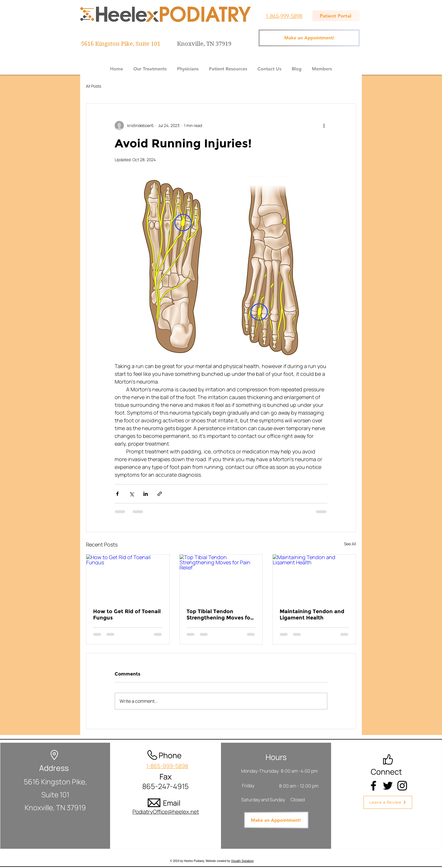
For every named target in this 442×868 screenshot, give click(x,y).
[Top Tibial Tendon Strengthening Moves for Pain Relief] (221, 578)
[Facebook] (373, 786)
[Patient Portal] (336, 16)
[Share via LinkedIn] (146, 494)
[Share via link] (160, 494)
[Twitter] (388, 786)
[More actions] (324, 126)
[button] (150, 66)
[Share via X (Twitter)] (131, 494)
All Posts (94, 86)
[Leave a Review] (388, 802)
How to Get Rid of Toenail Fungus (127, 615)
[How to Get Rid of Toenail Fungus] (128, 578)
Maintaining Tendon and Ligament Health (312, 615)
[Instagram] (402, 786)
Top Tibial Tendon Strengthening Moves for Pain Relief (219, 615)
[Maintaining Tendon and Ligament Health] (314, 578)
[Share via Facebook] (117, 494)
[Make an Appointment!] (309, 38)
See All (350, 544)
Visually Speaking (242, 861)
